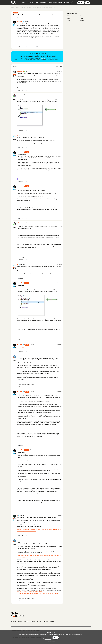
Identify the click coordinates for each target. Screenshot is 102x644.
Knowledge (66, 3)
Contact (39, 621)
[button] (81, 3)
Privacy (52, 621)
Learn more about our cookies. (76, 635)
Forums (17, 7)
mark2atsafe (20, 356)
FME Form (23, 7)
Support (60, 3)
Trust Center (45, 621)
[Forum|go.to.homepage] (14, 3)
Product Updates (43, 3)
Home (13, 7)
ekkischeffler (20, 22)
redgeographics (21, 71)
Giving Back (27, 621)
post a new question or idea (47, 58)
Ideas (37, 3)
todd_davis (19, 95)
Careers (33, 621)
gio (18, 135)
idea (23, 347)
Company (14, 621)
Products (20, 621)
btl (18, 515)
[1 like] (23, 179)
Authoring (29, 7)
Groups (55, 3)
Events (50, 3)
